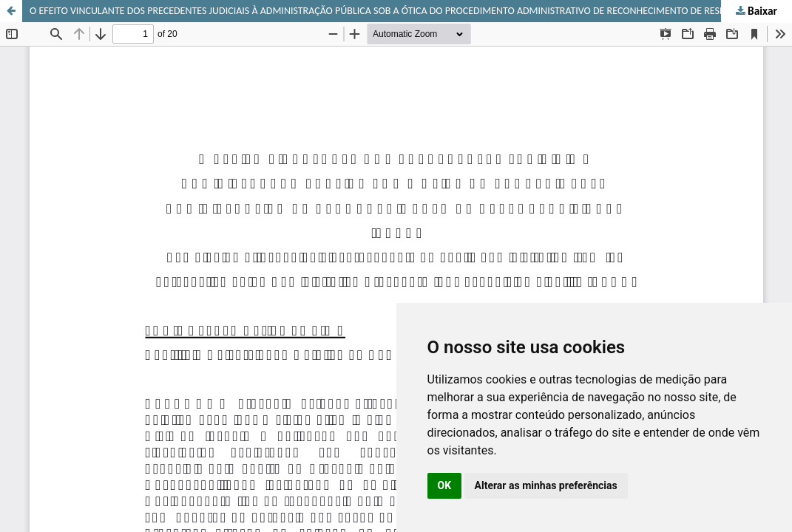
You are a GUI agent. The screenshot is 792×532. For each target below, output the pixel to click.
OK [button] (445, 485)
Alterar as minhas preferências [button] (546, 485)
